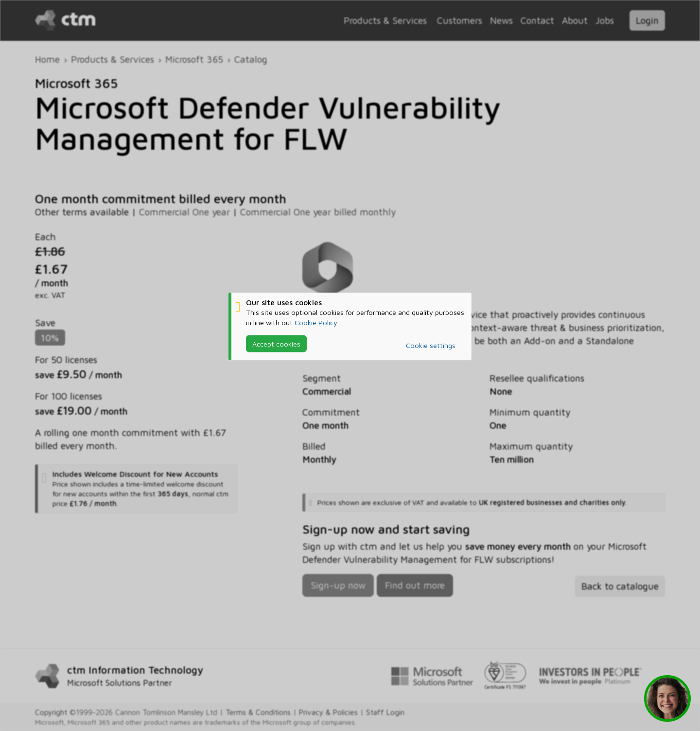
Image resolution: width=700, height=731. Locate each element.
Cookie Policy (316, 322)
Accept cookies (276, 343)
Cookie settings (431, 345)
